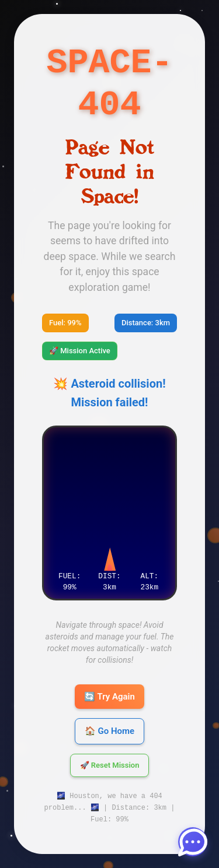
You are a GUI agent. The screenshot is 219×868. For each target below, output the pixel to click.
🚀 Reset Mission (110, 766)
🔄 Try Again (109, 697)
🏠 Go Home (109, 731)
